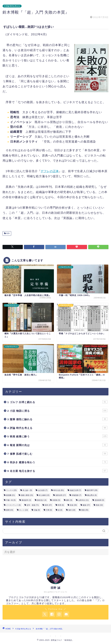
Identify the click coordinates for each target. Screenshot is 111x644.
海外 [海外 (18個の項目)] (72, 510)
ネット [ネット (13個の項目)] (24, 510)
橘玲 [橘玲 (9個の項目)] (69, 500)
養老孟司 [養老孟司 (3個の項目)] (26, 500)
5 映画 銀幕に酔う (57, 436)
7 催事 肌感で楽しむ (57, 454)
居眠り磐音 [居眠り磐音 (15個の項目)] (27, 495)
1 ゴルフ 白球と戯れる (57, 402)
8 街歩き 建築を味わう (57, 462)
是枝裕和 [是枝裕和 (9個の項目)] (99, 500)
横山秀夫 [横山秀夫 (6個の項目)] (92, 495)
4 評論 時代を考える (12, 6)
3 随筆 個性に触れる (57, 419)
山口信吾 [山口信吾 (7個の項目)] (43, 490)
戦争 (8, 233)
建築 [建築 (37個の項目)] (86, 505)
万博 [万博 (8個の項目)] (49, 510)
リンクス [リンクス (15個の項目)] (11, 490)
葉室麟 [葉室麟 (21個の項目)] (10, 495)
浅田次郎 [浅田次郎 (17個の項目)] (61, 495)
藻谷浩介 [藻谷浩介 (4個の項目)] (42, 500)
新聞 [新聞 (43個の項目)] (10, 510)
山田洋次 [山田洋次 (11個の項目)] (83, 500)
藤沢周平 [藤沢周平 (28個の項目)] (92, 490)
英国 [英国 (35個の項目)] (85, 510)
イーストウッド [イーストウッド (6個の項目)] (13, 505)
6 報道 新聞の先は (57, 445)
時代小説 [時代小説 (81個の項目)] (59, 490)
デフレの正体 (50, 171)
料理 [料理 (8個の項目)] (61, 505)
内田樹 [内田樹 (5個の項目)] (56, 500)
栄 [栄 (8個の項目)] (60, 510)
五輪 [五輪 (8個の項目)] (37, 510)
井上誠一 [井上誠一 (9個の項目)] (27, 490)
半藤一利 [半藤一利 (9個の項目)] (11, 500)
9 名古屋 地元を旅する (57, 471)
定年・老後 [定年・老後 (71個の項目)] (33, 505)
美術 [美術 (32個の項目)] (99, 505)
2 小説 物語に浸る (57, 411)
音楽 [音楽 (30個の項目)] (73, 505)
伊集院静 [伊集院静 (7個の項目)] (76, 495)
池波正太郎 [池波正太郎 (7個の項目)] (75, 490)
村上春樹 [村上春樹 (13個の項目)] (44, 495)
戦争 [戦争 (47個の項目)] (48, 505)
